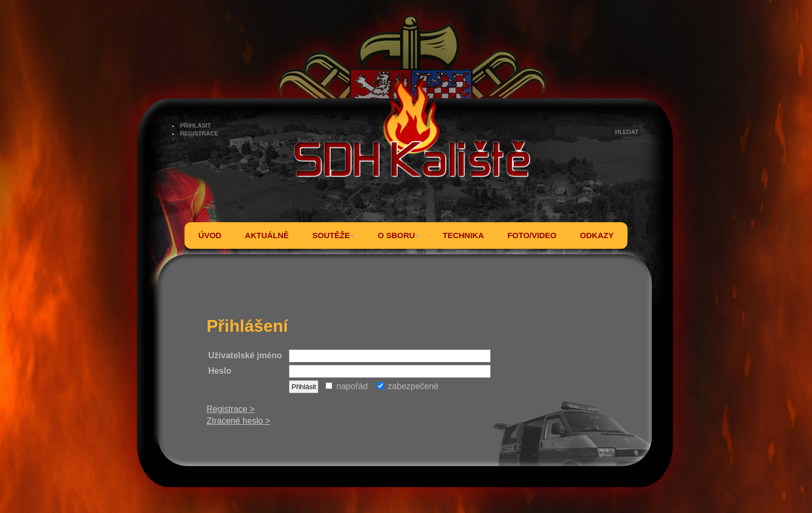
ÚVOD (210, 235)
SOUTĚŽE (333, 235)
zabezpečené (408, 386)
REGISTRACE (199, 133)
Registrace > (231, 409)
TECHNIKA (463, 235)
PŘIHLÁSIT (196, 125)
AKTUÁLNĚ (267, 235)
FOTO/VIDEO (532, 235)
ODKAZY (597, 235)
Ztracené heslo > (239, 421)
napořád (346, 386)
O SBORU (398, 235)
